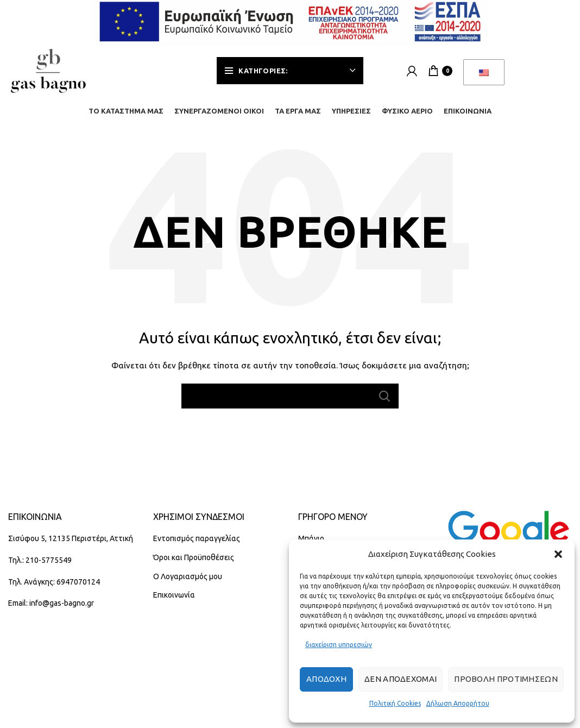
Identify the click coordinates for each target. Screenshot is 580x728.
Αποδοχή (326, 679)
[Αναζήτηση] (290, 396)
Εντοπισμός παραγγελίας (197, 538)
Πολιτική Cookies (395, 703)
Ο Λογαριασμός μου (188, 576)
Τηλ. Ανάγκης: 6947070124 (54, 582)
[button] (558, 554)
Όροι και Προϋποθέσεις (194, 557)
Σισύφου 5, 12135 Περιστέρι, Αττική (71, 538)
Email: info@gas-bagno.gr (51, 603)
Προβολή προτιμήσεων (506, 679)
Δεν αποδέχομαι (401, 679)
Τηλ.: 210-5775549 (40, 560)
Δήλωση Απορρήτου (458, 703)
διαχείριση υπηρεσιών (339, 645)
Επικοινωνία (174, 595)
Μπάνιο (311, 538)
